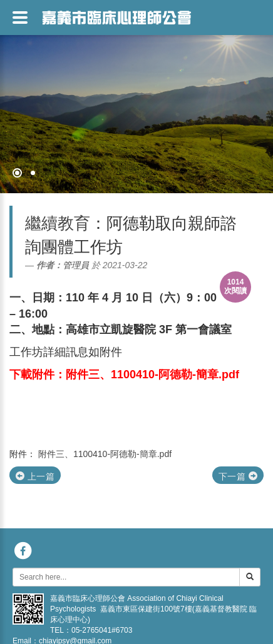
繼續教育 (58, 223)
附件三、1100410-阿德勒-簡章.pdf (105, 454)
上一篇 (35, 476)
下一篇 (238, 476)
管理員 (76, 265)
